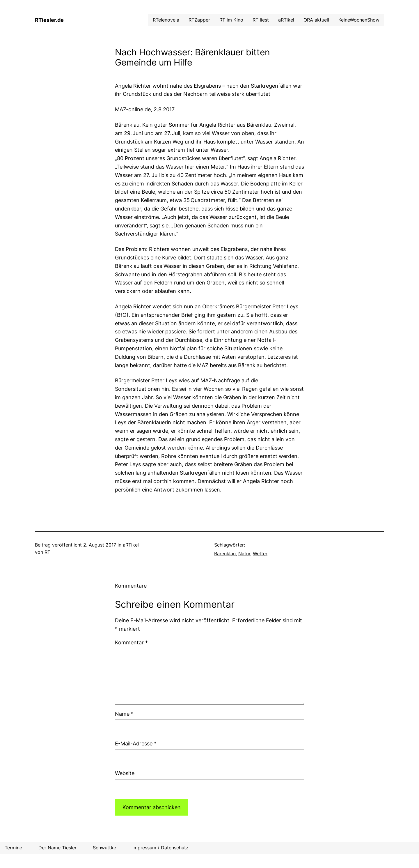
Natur (244, 554)
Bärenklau (225, 554)
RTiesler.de (49, 20)
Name (124, 714)
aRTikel (131, 545)
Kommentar (131, 642)
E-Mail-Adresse (136, 744)
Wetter (260, 554)
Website (125, 773)
